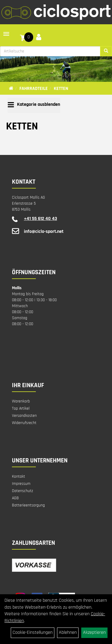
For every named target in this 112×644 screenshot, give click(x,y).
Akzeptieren (94, 632)
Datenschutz (23, 491)
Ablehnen (68, 632)
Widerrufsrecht (24, 423)
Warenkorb (21, 401)
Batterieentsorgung (28, 505)
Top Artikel (21, 408)
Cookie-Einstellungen (33, 632)
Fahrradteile (34, 89)
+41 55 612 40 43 (40, 219)
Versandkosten (24, 416)
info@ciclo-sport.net (44, 231)
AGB (15, 498)
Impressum (21, 484)
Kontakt (19, 476)
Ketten (61, 89)
